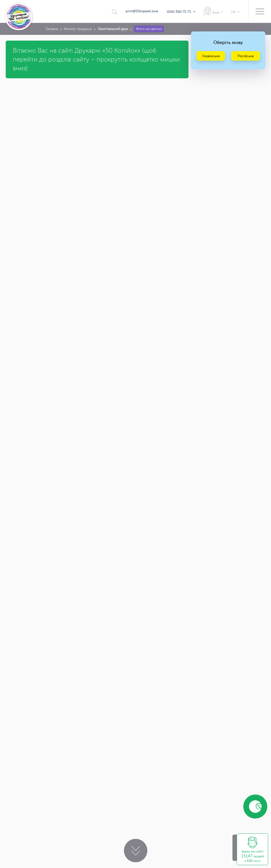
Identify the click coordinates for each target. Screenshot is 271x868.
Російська (246, 56)
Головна (52, 29)
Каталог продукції (78, 29)
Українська (211, 56)
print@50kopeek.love (142, 11)
